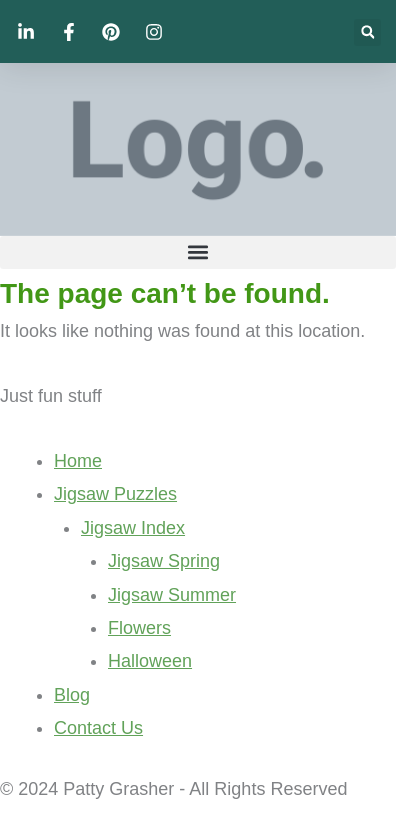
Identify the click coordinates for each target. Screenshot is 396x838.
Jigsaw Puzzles (115, 494)
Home (78, 461)
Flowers (139, 628)
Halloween (150, 661)
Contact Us (98, 728)
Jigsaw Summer (172, 595)
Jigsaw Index (133, 528)
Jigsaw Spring (164, 561)
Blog (72, 695)
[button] (367, 32)
